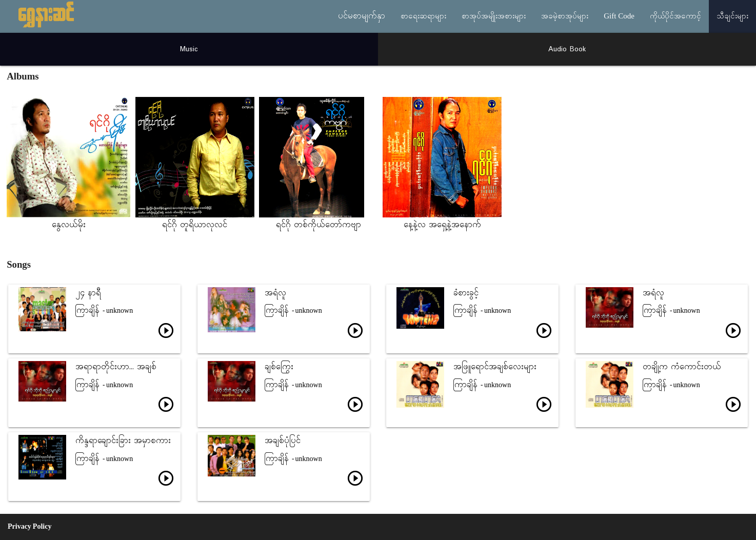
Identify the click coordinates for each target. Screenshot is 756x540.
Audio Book (567, 49)
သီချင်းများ (732, 16)
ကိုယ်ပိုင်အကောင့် (675, 16)
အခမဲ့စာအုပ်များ (565, 16)
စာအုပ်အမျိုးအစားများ (494, 16)
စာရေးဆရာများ (423, 16)
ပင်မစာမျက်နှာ (362, 16)
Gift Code (619, 16)
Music (189, 49)
